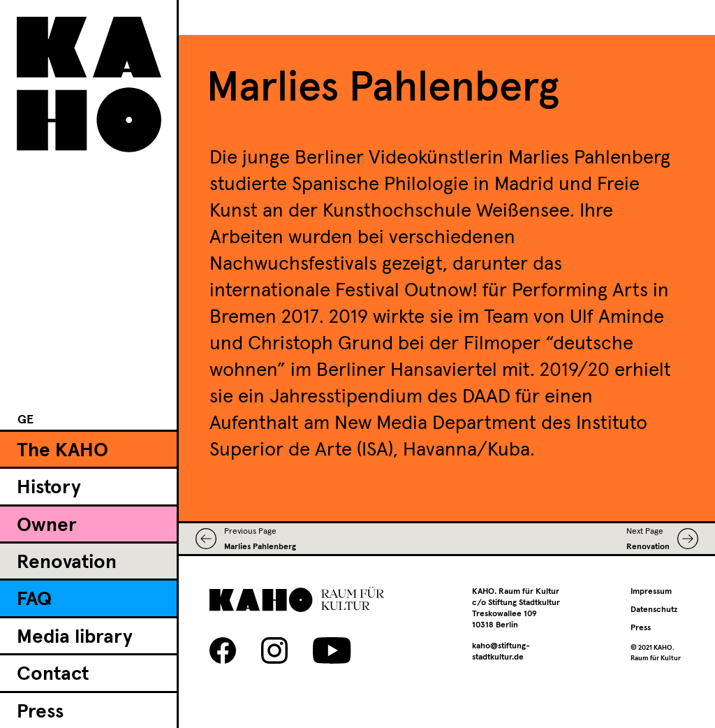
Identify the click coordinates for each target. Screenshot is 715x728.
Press (40, 712)
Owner (47, 525)
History (49, 488)
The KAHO (62, 451)
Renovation (67, 562)
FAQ (34, 599)
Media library (75, 637)
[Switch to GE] (25, 420)
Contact (53, 674)
